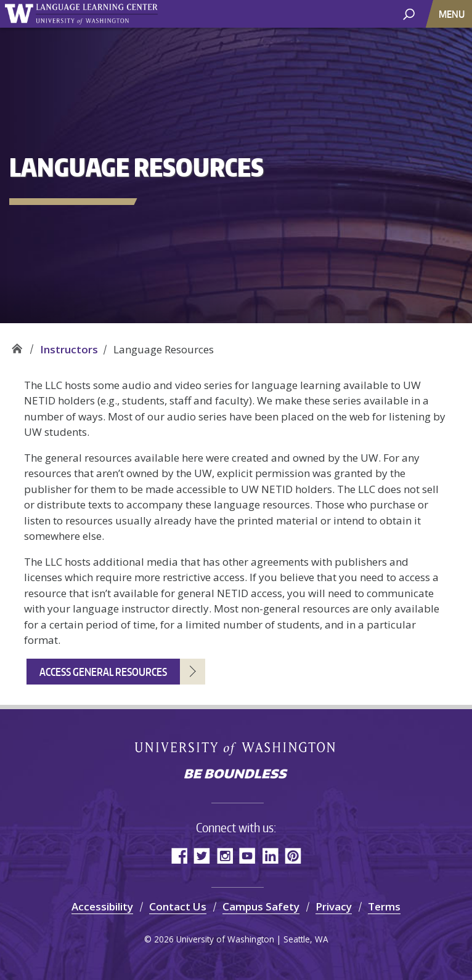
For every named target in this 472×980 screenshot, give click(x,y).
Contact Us (178, 906)
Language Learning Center (17, 345)
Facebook (179, 855)
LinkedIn (270, 855)
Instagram (225, 855)
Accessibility (102, 906)
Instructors (69, 349)
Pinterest (293, 855)
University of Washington (236, 748)
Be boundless (236, 775)
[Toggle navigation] (453, 14)
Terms (384, 906)
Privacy (334, 906)
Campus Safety (261, 906)
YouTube (247, 855)
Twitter (202, 855)
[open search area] (409, 13)
